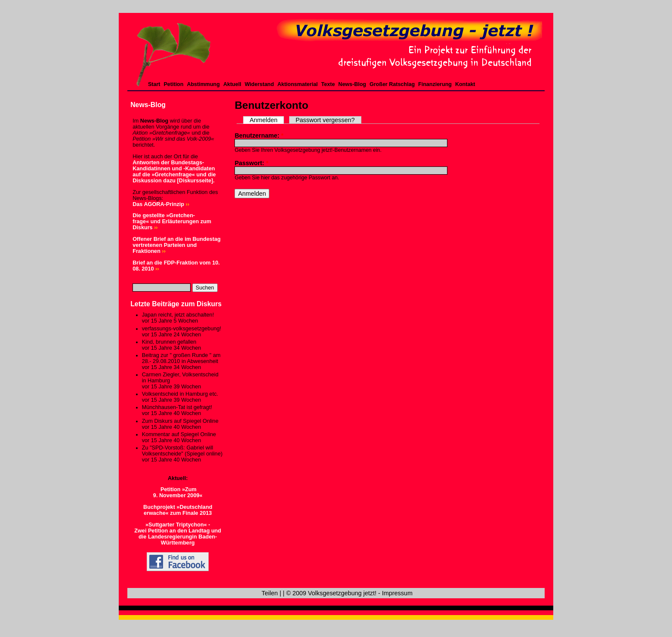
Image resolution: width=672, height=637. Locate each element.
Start (154, 84)
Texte (328, 84)
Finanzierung (435, 84)
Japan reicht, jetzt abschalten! (178, 315)
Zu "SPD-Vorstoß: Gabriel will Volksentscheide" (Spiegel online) (182, 451)
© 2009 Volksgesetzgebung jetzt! (331, 593)
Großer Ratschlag (392, 84)
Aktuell (232, 84)
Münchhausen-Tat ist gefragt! (177, 407)
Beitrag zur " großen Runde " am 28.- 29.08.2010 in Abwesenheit (181, 358)
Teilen (270, 593)
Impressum (397, 593)
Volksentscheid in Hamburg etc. (180, 394)
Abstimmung (203, 84)
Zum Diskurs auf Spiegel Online (180, 421)
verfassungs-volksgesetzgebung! (182, 329)
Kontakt (465, 84)
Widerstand (259, 84)
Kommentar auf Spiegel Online (179, 434)
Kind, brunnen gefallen (169, 342)
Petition (174, 84)
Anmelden (264, 120)
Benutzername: (259, 135)
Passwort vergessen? (325, 120)
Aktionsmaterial (298, 84)
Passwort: (251, 163)
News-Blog (352, 84)
